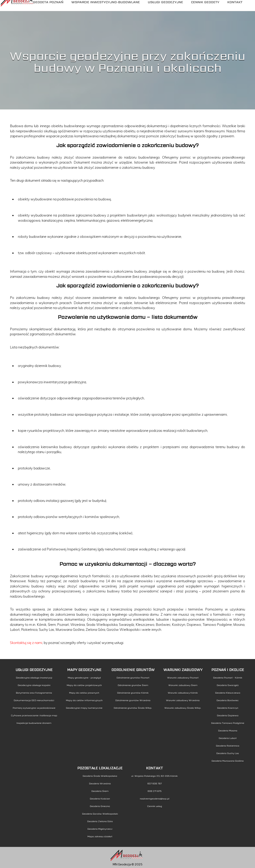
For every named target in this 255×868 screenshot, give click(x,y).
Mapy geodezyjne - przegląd (84, 678)
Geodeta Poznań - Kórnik (228, 678)
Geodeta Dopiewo (228, 715)
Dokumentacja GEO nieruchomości (34, 700)
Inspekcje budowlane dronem (34, 723)
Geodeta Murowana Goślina (228, 761)
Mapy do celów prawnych (84, 693)
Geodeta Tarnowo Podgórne (228, 723)
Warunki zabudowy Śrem (183, 685)
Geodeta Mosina (228, 731)
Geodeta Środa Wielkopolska (100, 776)
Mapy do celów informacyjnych (84, 700)
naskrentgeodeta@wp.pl (155, 799)
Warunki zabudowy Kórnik (183, 693)
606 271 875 (155, 791)
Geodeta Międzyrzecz (100, 829)
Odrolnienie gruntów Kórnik (133, 693)
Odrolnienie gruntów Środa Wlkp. (133, 708)
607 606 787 (155, 784)
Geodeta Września (100, 784)
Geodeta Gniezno (100, 806)
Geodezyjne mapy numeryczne (84, 708)
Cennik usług (155, 806)
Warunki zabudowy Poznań (183, 678)
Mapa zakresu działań (100, 836)
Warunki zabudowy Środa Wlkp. (183, 708)
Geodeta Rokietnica (228, 746)
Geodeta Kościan (100, 799)
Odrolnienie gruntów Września (133, 700)
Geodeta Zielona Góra (100, 821)
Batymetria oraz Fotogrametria (34, 693)
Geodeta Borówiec (228, 700)
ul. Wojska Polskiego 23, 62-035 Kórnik (154, 776)
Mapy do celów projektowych (84, 685)
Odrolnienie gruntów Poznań (133, 678)
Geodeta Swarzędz (228, 685)
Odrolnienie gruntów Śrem (133, 685)
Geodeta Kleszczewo (228, 693)
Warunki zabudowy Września (183, 700)
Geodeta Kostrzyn (228, 708)
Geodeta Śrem (100, 791)
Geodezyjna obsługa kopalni (34, 685)
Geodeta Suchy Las (228, 753)
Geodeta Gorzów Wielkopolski (100, 814)
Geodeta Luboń (228, 738)
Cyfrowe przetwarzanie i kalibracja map (34, 715)
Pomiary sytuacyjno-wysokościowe (34, 708)
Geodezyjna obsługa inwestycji (34, 678)
